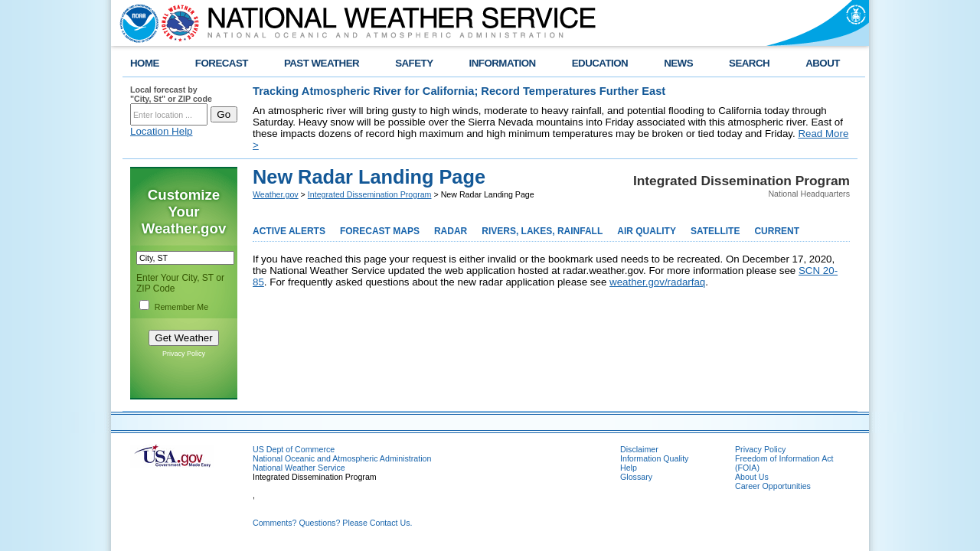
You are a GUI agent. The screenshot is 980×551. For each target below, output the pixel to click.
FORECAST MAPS (380, 231)
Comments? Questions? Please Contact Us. (332, 523)
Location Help (162, 131)
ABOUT (823, 63)
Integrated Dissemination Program (370, 194)
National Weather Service (299, 468)
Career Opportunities (773, 486)
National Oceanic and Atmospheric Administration (342, 458)
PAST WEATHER (322, 63)
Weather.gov (276, 194)
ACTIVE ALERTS (289, 231)
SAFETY (414, 63)
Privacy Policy (184, 354)
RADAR (451, 231)
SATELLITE (715, 231)
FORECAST (222, 63)
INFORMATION (503, 63)
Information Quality (654, 458)
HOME (145, 63)
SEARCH (749, 63)
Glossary (636, 477)
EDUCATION (600, 63)
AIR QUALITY (647, 231)
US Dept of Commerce (294, 449)
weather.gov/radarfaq (657, 282)
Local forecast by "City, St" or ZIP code (171, 94)
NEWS (678, 63)
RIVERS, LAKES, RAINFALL (542, 231)
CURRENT (777, 231)
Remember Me (181, 307)
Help (629, 468)
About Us (752, 477)
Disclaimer (639, 449)
